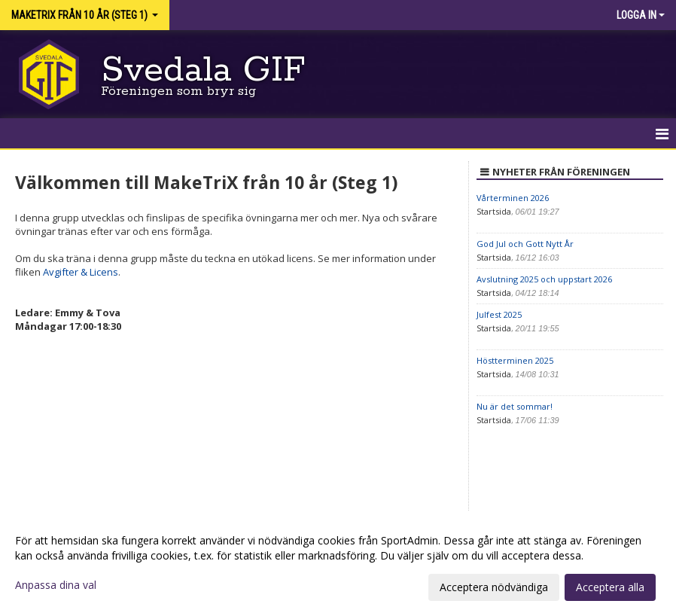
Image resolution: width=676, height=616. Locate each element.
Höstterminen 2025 (515, 360)
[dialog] (338, 563)
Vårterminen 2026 (513, 198)
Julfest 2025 (499, 314)
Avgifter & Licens (81, 272)
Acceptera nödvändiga (494, 587)
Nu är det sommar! (515, 406)
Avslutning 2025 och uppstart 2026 (544, 279)
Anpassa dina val (56, 585)
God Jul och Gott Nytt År (525, 244)
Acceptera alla (610, 587)
